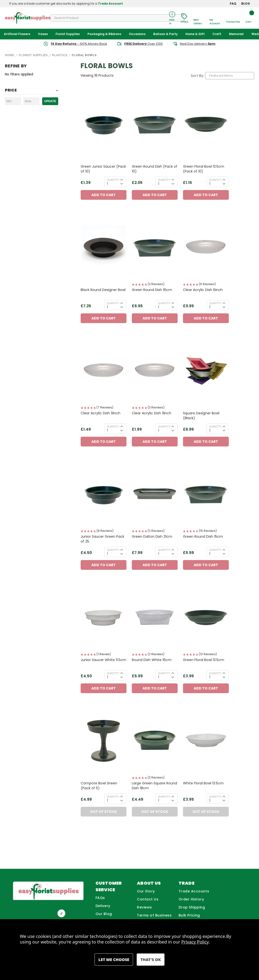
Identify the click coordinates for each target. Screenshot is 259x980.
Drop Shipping (192, 907)
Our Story (146, 891)
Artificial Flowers (17, 34)
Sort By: (197, 76)
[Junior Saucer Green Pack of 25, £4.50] (104, 494)
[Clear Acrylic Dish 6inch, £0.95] (206, 247)
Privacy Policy (195, 942)
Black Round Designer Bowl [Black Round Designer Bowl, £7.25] (103, 290)
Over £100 (144, 44)
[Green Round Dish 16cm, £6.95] (155, 247)
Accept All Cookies (150, 960)
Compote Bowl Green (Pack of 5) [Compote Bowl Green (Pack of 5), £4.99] (99, 786)
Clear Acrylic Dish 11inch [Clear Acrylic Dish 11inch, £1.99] (152, 413)
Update (50, 101)
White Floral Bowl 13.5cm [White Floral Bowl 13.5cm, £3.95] (203, 783)
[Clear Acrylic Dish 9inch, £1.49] (104, 371)
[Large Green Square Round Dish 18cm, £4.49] (155, 741)
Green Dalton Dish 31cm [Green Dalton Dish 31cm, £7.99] (152, 536)
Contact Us (148, 899)
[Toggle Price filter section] (32, 91)
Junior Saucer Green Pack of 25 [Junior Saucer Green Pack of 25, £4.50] (102, 539)
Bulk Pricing (189, 915)
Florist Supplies (68, 34)
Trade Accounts (194, 891)
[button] (155, 285)
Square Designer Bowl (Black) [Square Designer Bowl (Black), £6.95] (201, 416)
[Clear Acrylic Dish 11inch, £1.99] (155, 371)
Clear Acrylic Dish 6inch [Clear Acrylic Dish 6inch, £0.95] (203, 290)
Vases (43, 34)
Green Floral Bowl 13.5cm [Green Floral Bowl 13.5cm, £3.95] (204, 660)
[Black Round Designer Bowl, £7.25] (104, 247)
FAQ (233, 4)
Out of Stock (104, 812)
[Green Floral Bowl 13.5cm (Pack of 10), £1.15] (206, 124)
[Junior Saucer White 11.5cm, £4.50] (104, 617)
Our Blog (104, 914)
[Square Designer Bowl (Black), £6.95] (206, 371)
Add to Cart (104, 195)
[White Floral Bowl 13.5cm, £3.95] (206, 741)
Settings (114, 960)
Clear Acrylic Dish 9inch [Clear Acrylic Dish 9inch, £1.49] (101, 413)
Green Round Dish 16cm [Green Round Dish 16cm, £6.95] (152, 290)
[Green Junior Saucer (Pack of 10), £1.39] (104, 124)
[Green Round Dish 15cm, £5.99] (206, 494)
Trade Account (110, 4)
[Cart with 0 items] (248, 18)
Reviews (144, 907)
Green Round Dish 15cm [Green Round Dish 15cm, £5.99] (203, 536)
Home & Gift (195, 34)
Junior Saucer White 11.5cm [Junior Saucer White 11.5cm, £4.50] (103, 660)
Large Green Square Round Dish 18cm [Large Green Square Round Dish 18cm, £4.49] (154, 786)
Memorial (236, 34)
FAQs (100, 898)
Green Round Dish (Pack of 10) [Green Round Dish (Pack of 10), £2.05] (155, 169)
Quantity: (113, 180)
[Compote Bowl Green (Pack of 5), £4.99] (104, 741)
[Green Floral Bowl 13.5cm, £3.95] (206, 617)
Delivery (103, 906)
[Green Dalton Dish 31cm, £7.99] (155, 494)
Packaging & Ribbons (104, 34)
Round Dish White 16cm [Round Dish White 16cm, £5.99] (152, 660)
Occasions (137, 34)
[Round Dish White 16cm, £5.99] (155, 617)
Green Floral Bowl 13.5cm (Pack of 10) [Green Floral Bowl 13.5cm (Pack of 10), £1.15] (204, 169)
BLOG (246, 4)
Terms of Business (154, 915)
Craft (217, 34)
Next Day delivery (198, 44)
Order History (191, 899)
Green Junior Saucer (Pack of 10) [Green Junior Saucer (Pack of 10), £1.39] (103, 169)
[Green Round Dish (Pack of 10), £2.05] (155, 124)
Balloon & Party (165, 34)
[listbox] (230, 76)
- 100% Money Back (79, 44)
